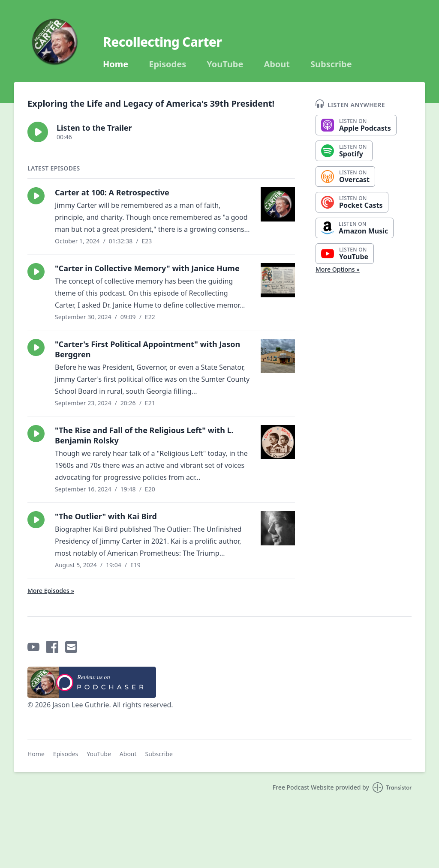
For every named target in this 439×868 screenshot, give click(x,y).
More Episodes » (51, 591)
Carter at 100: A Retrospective (112, 192)
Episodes (167, 64)
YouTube (225, 64)
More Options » (338, 269)
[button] (38, 132)
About (277, 64)
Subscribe (331, 64)
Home (116, 64)
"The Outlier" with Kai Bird (106, 516)
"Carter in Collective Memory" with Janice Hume (147, 268)
